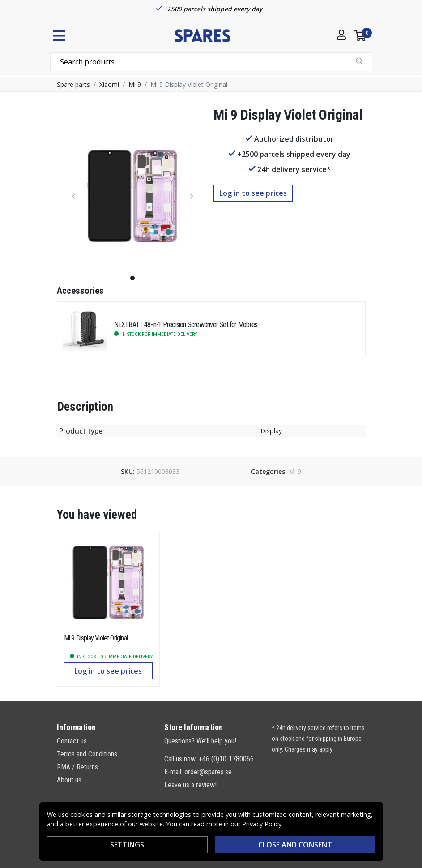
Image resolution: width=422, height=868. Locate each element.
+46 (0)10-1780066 (226, 759)
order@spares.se (208, 772)
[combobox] (211, 62)
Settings (127, 845)
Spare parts (73, 84)
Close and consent (295, 845)
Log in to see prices (253, 193)
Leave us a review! (190, 785)
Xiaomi (109, 84)
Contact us (72, 741)
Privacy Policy (262, 824)
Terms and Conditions (87, 754)
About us (69, 780)
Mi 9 (135, 84)
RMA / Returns (77, 767)
